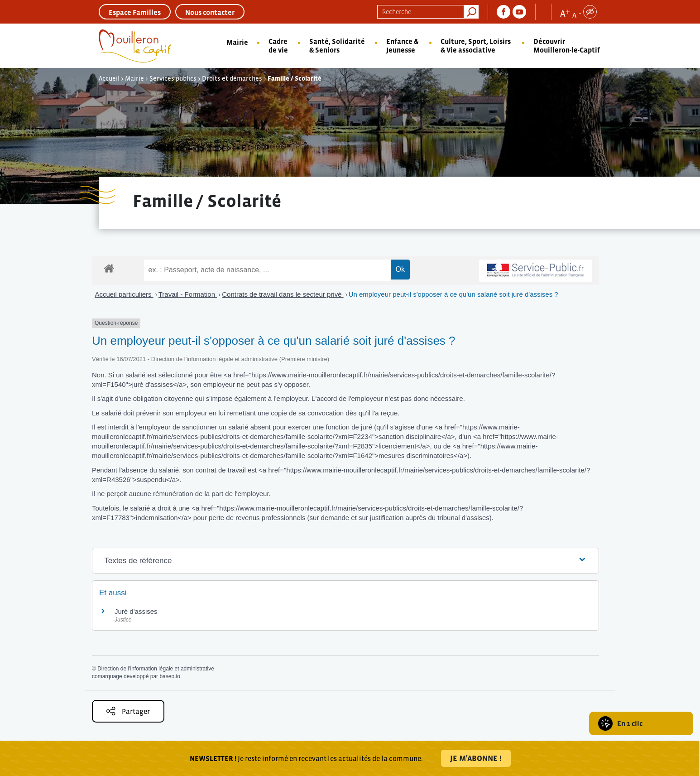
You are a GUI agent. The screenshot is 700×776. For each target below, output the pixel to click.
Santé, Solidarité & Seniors (337, 46)
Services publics (173, 78)
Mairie (237, 42)
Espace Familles (135, 12)
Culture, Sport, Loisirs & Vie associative (476, 46)
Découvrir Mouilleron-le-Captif (567, 46)
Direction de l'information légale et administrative (156, 669)
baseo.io (170, 676)
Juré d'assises (136, 611)
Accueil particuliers (124, 294)
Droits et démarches (232, 78)
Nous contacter (210, 12)
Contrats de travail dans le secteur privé (283, 294)
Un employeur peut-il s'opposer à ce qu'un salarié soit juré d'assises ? (453, 294)
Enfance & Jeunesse (402, 46)
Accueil (109, 78)
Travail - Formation (188, 294)
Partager (128, 711)
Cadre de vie (278, 46)
